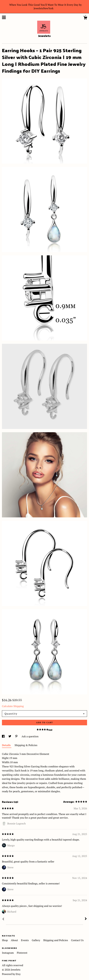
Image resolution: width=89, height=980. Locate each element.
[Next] (86, 919)
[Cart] (85, 18)
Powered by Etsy (11, 974)
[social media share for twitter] (10, 736)
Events (25, 940)
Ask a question (30, 736)
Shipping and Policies (56, 940)
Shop (5, 940)
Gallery (36, 940)
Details (7, 745)
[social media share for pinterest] (17, 736)
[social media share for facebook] (4, 736)
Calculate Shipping (13, 706)
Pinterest (22, 953)
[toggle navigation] (4, 17)
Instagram (8, 953)
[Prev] (3, 919)
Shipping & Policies (26, 745)
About (15, 940)
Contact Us (77, 940)
